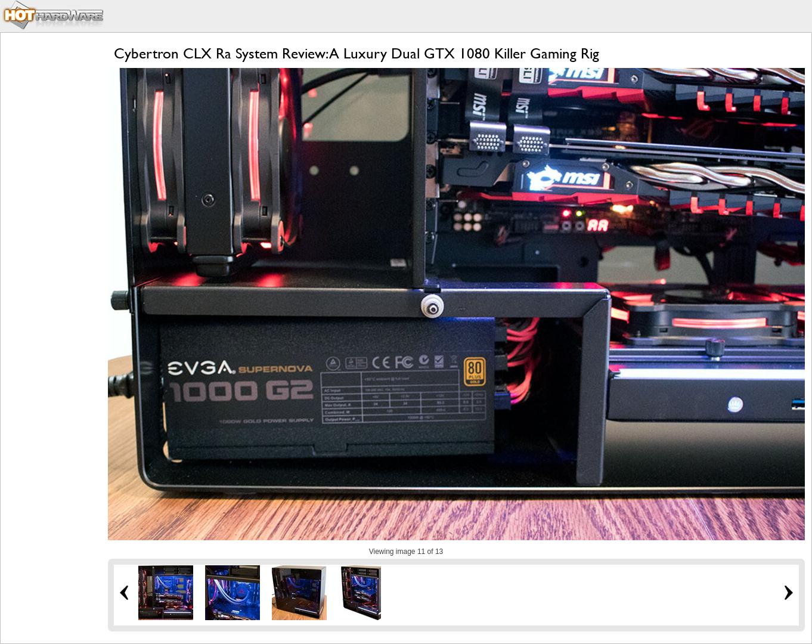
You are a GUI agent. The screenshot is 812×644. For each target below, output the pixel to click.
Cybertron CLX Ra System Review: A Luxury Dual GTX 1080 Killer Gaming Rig (357, 53)
